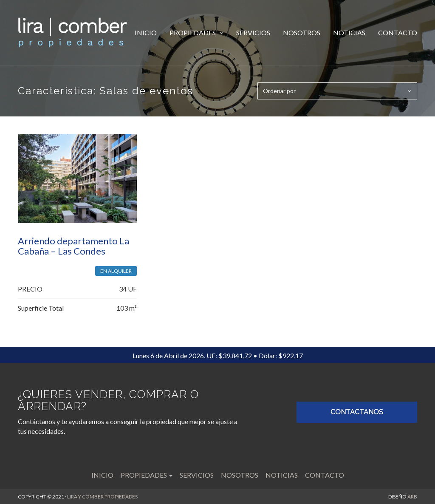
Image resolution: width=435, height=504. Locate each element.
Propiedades (193, 33)
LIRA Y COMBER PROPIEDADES (102, 496)
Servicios (253, 33)
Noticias (349, 33)
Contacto (398, 33)
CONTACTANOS (357, 412)
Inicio (146, 33)
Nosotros (302, 33)
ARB (412, 496)
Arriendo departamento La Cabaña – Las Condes (73, 245)
